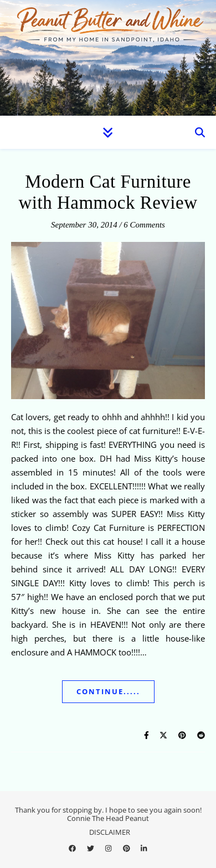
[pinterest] (127, 849)
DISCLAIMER (110, 832)
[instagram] (109, 849)
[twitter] (91, 849)
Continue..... (108, 691)
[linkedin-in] (144, 849)
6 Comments (144, 225)
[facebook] (73, 849)
